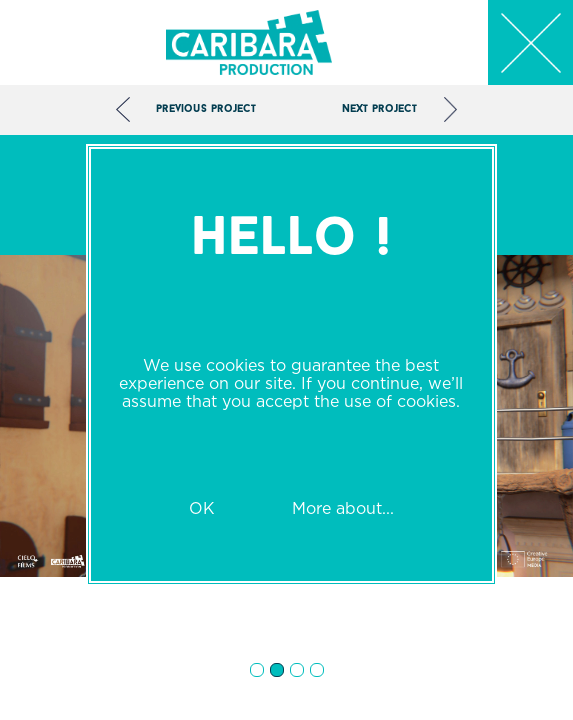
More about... (343, 508)
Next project (379, 109)
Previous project (206, 109)
